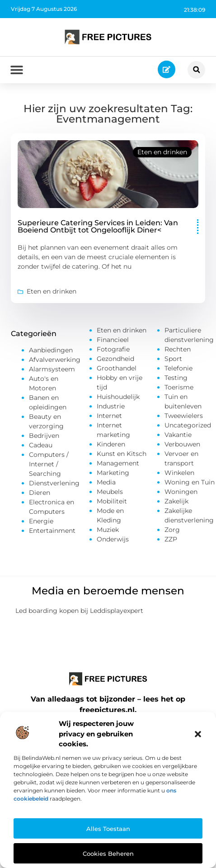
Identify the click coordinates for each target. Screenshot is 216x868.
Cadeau (41, 445)
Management (118, 463)
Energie (41, 521)
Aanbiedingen (51, 350)
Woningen (181, 492)
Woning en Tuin (190, 482)
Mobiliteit (112, 501)
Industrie (111, 406)
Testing (176, 378)
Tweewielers (184, 416)
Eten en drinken (162, 152)
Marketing (113, 473)
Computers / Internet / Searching (49, 464)
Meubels (110, 492)
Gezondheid (115, 359)
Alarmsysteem (52, 369)
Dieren (40, 493)
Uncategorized (188, 425)
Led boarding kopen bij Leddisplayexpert (79, 611)
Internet (109, 416)
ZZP (171, 539)
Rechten (178, 349)
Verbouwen (182, 444)
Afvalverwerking (55, 360)
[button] (198, 734)
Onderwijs (113, 539)
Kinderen (111, 444)
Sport (173, 359)
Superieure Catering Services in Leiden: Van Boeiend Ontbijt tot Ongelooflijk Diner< (98, 226)
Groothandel (117, 368)
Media (106, 482)
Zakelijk (176, 501)
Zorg (172, 530)
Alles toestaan (108, 829)
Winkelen (179, 473)
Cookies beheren (108, 854)
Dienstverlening (54, 483)
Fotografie (113, 349)
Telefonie (178, 368)
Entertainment (52, 531)
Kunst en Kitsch (122, 454)
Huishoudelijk (118, 397)
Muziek (108, 530)
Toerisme (179, 387)
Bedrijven (44, 436)
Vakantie (178, 435)
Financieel (113, 340)
